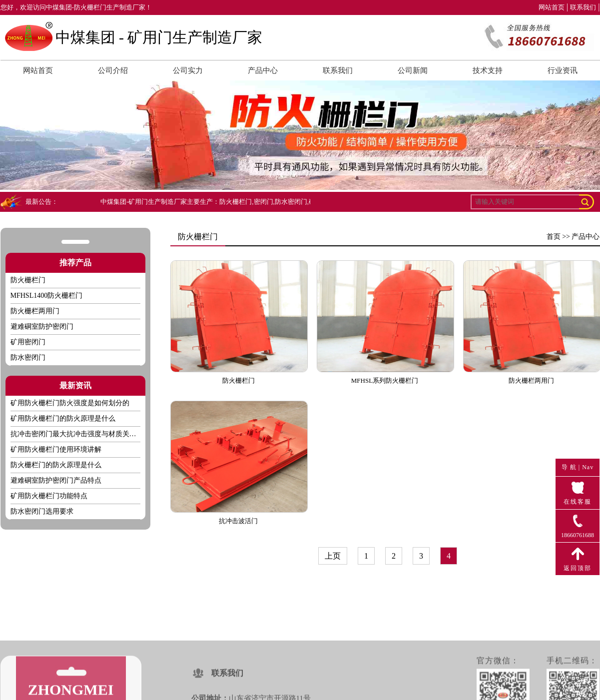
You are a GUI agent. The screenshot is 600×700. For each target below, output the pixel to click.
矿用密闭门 (28, 342)
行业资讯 (563, 70)
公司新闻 (413, 70)
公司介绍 (113, 70)
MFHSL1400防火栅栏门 (47, 296)
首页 (554, 237)
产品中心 (263, 70)
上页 (333, 556)
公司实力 (188, 70)
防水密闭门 (28, 357)
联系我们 (583, 7)
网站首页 (552, 7)
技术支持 (488, 70)
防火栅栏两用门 (35, 311)
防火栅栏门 (28, 280)
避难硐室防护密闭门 (42, 327)
